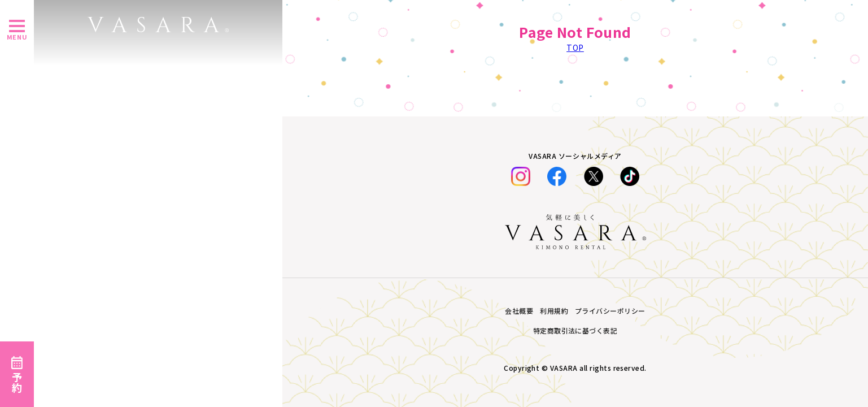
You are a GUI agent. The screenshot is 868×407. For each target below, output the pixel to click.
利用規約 (554, 311)
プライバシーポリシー (610, 311)
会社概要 (519, 311)
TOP (575, 47)
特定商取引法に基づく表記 (575, 330)
